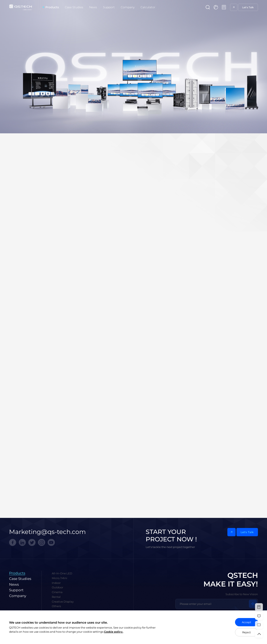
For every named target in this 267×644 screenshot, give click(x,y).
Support (109, 7)
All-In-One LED (62, 573)
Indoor (56, 583)
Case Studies (74, 7)
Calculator (148, 7)
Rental (56, 597)
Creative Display (63, 602)
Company (128, 7)
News (93, 7)
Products (52, 7)
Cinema (57, 592)
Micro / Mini (60, 578)
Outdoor (57, 587)
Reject (246, 632)
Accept (246, 622)
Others (56, 606)
